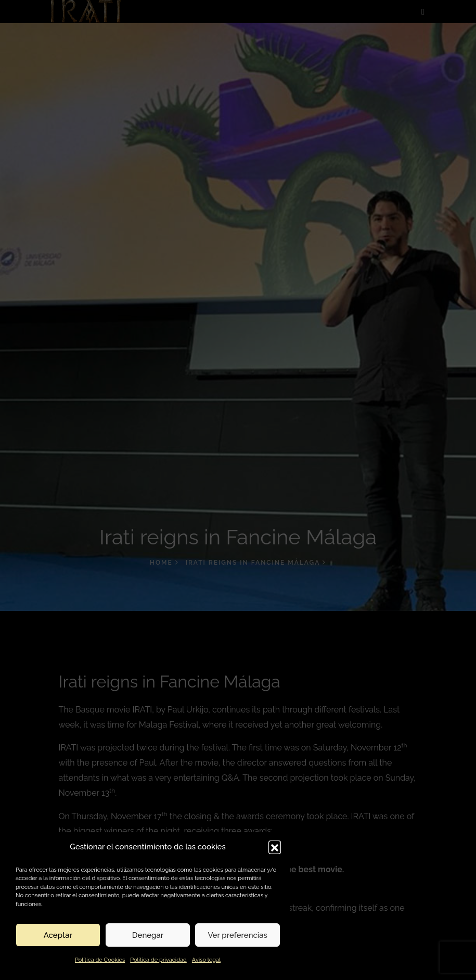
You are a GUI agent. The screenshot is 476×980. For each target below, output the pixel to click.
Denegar (148, 935)
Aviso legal (206, 960)
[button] (275, 847)
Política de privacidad (158, 960)
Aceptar (58, 935)
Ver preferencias (237, 935)
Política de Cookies (100, 960)
